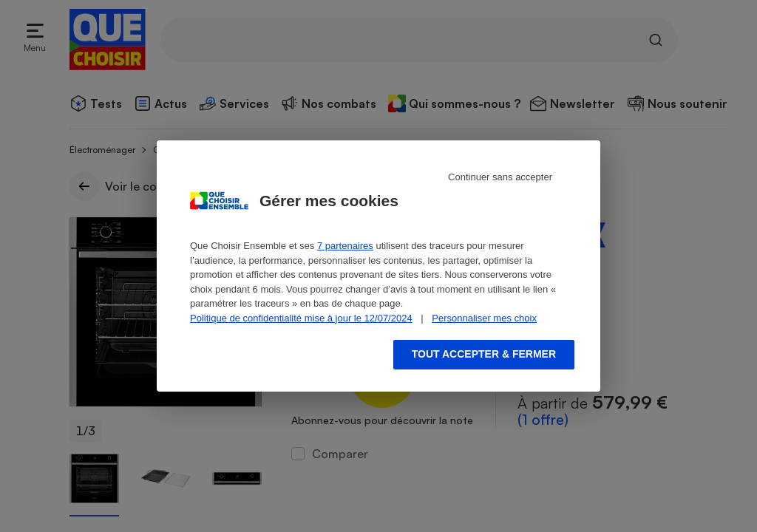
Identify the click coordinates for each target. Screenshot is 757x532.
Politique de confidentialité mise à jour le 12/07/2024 (301, 318)
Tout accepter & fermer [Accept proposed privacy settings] (484, 354)
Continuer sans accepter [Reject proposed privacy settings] (500, 177)
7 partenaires (345, 246)
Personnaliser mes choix (484, 318)
